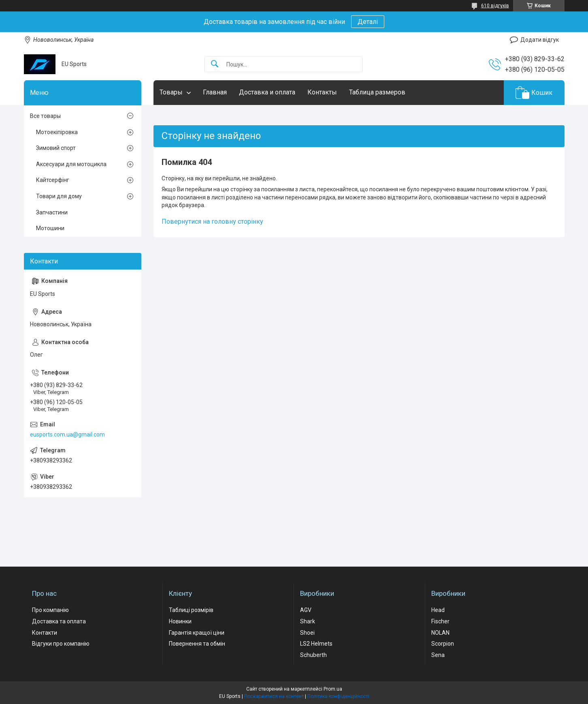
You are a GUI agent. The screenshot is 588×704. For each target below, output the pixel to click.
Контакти (45, 633)
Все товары (45, 116)
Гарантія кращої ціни (197, 633)
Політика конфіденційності (338, 696)
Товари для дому (59, 196)
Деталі (368, 22)
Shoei (307, 633)
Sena (438, 655)
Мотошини (50, 228)
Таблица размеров (377, 92)
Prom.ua (333, 689)
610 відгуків (495, 6)
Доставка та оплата (59, 621)
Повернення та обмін (197, 644)
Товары (171, 92)
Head (438, 610)
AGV (306, 610)
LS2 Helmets (316, 644)
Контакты (322, 92)
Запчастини (52, 212)
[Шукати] (215, 64)
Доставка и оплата (267, 92)
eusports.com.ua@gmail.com (67, 434)
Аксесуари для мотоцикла (71, 164)
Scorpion (443, 644)
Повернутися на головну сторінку (212, 221)
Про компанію (50, 610)
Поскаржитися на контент (274, 696)
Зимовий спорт (56, 148)
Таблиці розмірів (191, 610)
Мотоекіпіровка (57, 132)
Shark (308, 621)
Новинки (180, 621)
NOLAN (440, 633)
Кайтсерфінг (53, 180)
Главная (215, 92)
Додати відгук (540, 40)
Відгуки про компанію (61, 644)
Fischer (440, 621)
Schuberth (313, 655)
